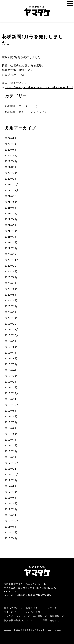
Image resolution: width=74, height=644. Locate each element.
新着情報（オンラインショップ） (26, 112)
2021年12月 (12, 184)
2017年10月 (12, 474)
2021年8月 (11, 208)
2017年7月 (11, 492)
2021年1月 (11, 248)
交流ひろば (10, 612)
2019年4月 (11, 370)
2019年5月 (11, 364)
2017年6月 (11, 498)
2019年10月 (12, 335)
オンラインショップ (15, 616)
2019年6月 (11, 358)
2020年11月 (12, 260)
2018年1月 (11, 457)
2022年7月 (11, 144)
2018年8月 (11, 416)
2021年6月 (11, 219)
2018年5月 (11, 434)
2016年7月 (11, 532)
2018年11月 (12, 399)
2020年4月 (11, 300)
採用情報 (55, 616)
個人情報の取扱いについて (18, 620)
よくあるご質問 (32, 612)
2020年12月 (12, 254)
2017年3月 (11, 509)
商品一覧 (52, 608)
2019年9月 (11, 341)
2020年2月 (11, 312)
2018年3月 (11, 446)
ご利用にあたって (50, 620)
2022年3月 (11, 167)
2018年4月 (11, 440)
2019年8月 (11, 347)
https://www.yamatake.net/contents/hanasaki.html (39, 87)
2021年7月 (11, 214)
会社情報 (38, 616)
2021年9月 (11, 202)
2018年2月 (11, 451)
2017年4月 (11, 504)
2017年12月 (12, 463)
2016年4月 (11, 538)
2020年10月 (12, 266)
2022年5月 (11, 156)
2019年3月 (11, 376)
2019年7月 (11, 353)
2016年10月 (12, 521)
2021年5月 (11, 225)
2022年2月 (11, 173)
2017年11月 (12, 469)
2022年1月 (11, 179)
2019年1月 (11, 388)
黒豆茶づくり (33, 608)
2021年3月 (11, 237)
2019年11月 (12, 330)
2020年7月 (11, 283)
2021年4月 (11, 231)
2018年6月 (11, 428)
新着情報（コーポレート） (22, 106)
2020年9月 (11, 272)
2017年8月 (11, 486)
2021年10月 (12, 196)
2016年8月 (11, 527)
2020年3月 (11, 306)
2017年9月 (11, 480)
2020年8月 (11, 277)
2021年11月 (12, 190)
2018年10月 (12, 405)
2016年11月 (12, 515)
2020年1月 (11, 318)
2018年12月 (12, 393)
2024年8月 (11, 138)
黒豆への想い (11, 608)
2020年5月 (11, 295)
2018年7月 (11, 422)
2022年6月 (11, 150)
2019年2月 (11, 382)
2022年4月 (11, 161)
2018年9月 (11, 411)
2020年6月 (11, 289)
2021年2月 (11, 242)
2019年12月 (12, 324)
